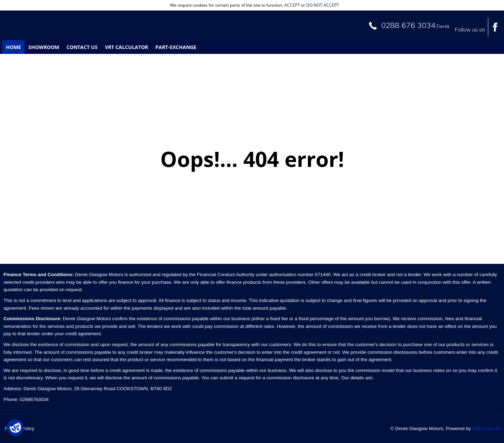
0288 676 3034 (408, 25)
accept (292, 5)
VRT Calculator (127, 47)
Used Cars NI (486, 428)
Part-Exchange (176, 47)
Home (13, 47)
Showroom (44, 47)
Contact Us (82, 47)
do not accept (323, 5)
